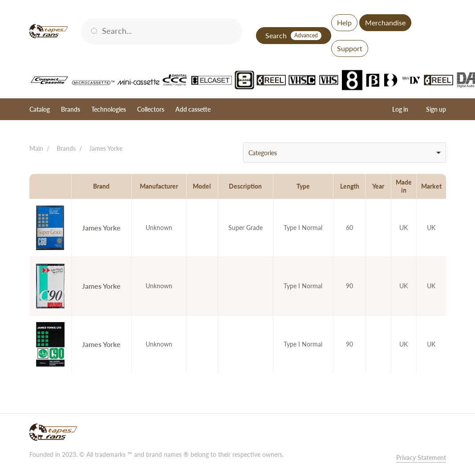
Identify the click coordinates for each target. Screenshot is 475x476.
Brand (101, 186)
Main (36, 148)
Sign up (436, 109)
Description (245, 186)
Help (344, 22)
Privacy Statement (421, 458)
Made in (404, 186)
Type (303, 186)
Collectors (151, 109)
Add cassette (193, 109)
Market (431, 186)
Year (378, 186)
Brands (71, 109)
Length (350, 186)
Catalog (40, 109)
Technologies (109, 109)
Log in (400, 109)
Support (350, 48)
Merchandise (385, 22)
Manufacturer (159, 186)
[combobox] (345, 153)
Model (202, 186)
